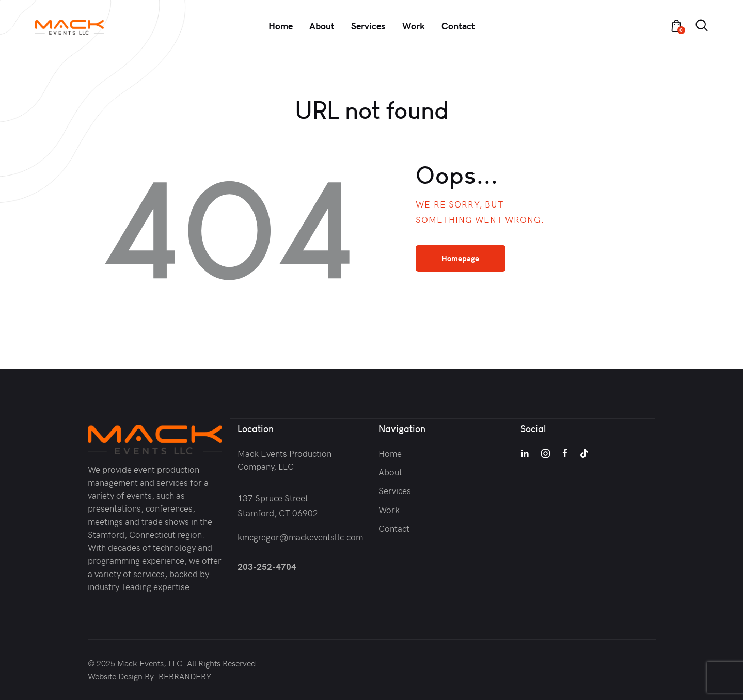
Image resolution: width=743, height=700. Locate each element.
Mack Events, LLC (150, 663)
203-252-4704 (267, 566)
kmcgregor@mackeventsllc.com (300, 536)
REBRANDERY (185, 676)
